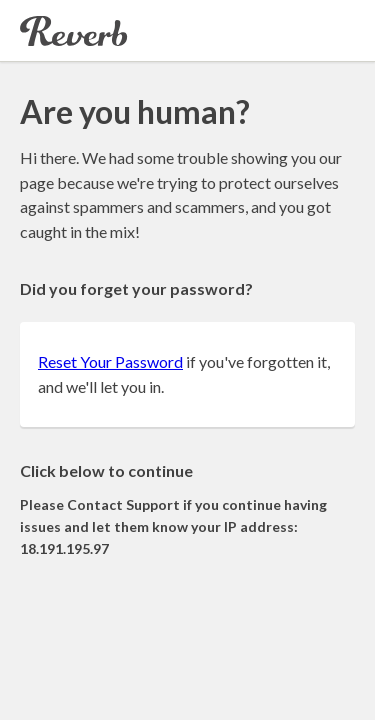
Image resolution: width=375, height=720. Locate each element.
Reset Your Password (110, 361)
